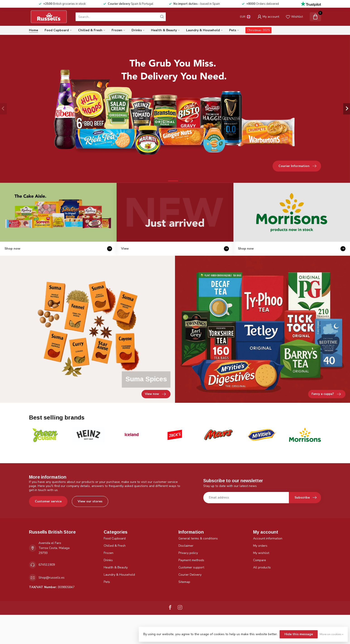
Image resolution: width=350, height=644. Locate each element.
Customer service (48, 501)
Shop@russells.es (52, 578)
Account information (268, 538)
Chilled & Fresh (90, 30)
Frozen (117, 30)
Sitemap (184, 582)
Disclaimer (186, 546)
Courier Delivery (190, 575)
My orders (260, 546)
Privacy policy (188, 553)
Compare (260, 560)
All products (262, 567)
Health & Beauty (164, 30)
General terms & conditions (198, 538)
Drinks (137, 30)
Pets (233, 30)
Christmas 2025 (258, 30)
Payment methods (191, 560)
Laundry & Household (203, 30)
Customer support (191, 567)
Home (34, 30)
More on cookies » (331, 634)
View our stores (90, 501)
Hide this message (299, 634)
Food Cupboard (57, 30)
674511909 (47, 565)
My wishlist (261, 553)
